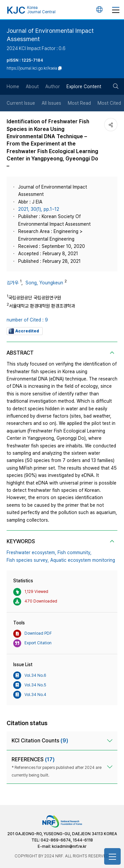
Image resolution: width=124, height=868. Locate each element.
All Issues (51, 103)
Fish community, (75, 552)
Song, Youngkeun (44, 283)
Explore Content (84, 87)
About (32, 87)
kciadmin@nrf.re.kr (69, 846)
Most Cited (109, 103)
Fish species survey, (28, 560)
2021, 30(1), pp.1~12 (39, 209)
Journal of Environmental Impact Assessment (50, 35)
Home (13, 87)
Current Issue (21, 103)
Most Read (79, 103)
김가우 (13, 283)
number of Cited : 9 (27, 320)
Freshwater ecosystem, (31, 552)
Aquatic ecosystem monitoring (83, 560)
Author (53, 87)
